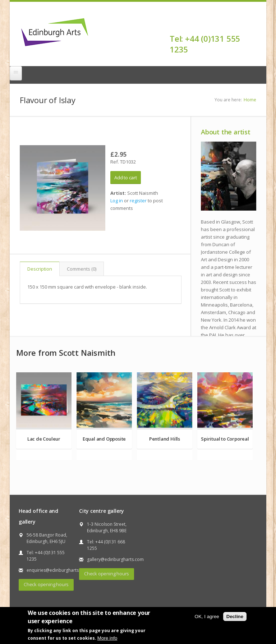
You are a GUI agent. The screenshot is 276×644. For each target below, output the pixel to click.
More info (107, 638)
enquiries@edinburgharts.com (58, 570)
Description (40, 269)
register (138, 201)
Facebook (252, 26)
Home (250, 100)
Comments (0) (82, 269)
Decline (235, 617)
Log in (117, 201)
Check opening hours (46, 584)
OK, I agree (207, 617)
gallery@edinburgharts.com (115, 559)
